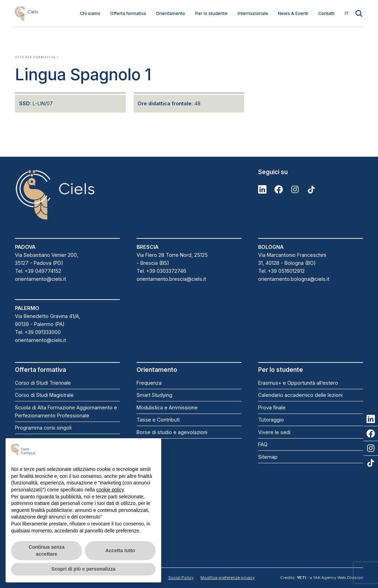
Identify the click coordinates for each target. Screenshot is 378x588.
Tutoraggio (271, 420)
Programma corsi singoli (43, 428)
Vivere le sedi (274, 432)
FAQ (263, 444)
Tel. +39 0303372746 (161, 271)
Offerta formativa (128, 13)
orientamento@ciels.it (40, 279)
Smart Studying (154, 395)
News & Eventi (293, 13)
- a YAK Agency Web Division (330, 578)
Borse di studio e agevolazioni (172, 432)
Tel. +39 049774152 (38, 271)
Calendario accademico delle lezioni (300, 395)
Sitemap (268, 457)
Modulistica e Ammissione (167, 407)
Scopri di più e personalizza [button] (83, 569)
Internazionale (253, 13)
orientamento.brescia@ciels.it (171, 279)
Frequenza (149, 383)
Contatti (326, 13)
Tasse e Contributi (158, 420)
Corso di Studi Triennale (43, 383)
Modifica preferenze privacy (228, 578)
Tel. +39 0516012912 (281, 271)
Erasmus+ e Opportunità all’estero (298, 383)
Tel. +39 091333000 (38, 332)
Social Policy (181, 578)
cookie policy (110, 490)
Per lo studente (211, 13)
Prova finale (272, 407)
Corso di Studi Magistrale (44, 395)
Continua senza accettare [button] (46, 550)
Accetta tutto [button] (120, 550)
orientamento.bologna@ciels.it (294, 279)
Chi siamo (90, 13)
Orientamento (171, 13)
